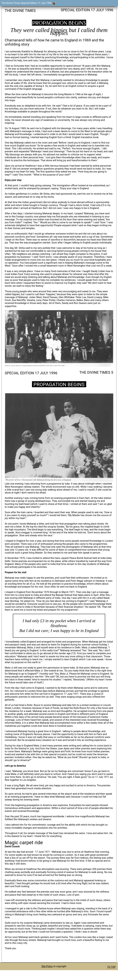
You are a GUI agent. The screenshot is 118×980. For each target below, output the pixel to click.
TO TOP (111, 967)
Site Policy (47, 966)
